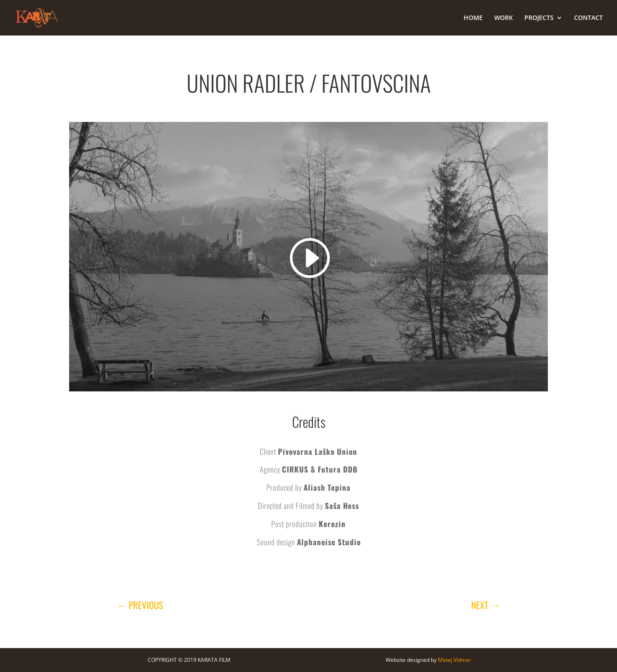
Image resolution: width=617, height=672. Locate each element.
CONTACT (588, 18)
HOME (473, 18)
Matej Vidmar (455, 660)
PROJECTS (539, 18)
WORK (504, 18)
